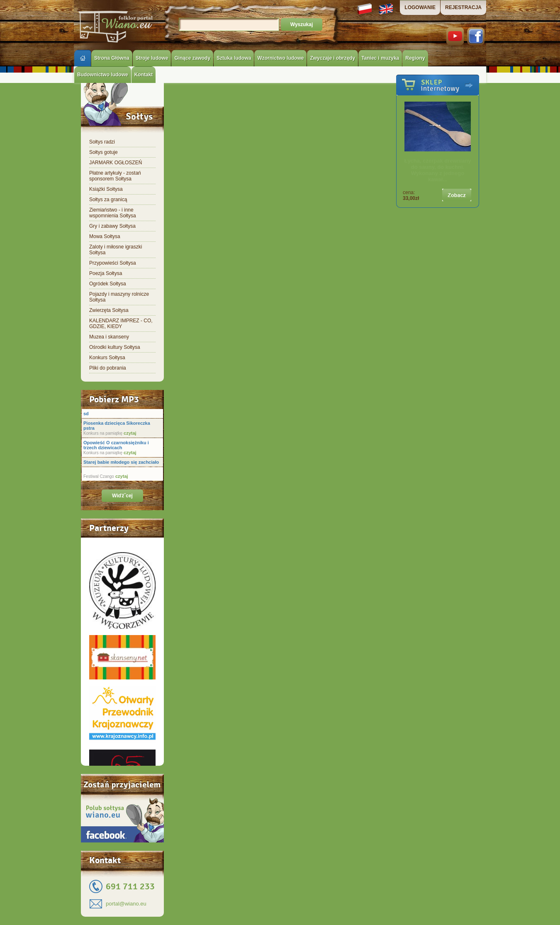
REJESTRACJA (463, 7)
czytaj (129, 433)
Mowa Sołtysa (105, 236)
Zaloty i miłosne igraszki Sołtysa (116, 250)
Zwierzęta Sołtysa (109, 310)
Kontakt (144, 75)
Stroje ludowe (152, 58)
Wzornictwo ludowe (280, 58)
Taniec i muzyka (380, 58)
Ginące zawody (192, 58)
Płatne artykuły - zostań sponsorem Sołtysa (115, 176)
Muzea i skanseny (109, 337)
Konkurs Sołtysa (107, 358)
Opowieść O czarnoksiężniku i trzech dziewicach (116, 445)
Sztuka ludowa (234, 58)
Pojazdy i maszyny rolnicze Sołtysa (119, 297)
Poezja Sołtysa (106, 273)
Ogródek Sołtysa (108, 284)
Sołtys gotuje (103, 152)
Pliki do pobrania (108, 368)
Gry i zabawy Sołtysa (112, 226)
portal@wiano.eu (126, 904)
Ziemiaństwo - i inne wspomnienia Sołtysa (113, 213)
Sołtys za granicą (108, 200)
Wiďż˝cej (122, 496)
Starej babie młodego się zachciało (121, 462)
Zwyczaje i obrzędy (332, 58)
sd (86, 414)
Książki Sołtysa (106, 189)
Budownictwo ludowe (103, 75)
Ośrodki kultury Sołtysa (115, 347)
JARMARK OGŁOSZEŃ (116, 163)
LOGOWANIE (420, 7)
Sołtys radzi (102, 142)
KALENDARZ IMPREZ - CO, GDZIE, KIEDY (121, 324)
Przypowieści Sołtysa (113, 263)
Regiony (415, 58)
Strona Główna (112, 58)
